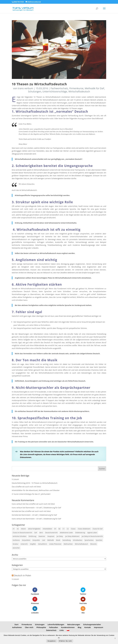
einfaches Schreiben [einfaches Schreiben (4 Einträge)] (20, 536)
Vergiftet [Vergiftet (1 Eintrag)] (33, 544)
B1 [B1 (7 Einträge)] (55, 529)
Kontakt (88, 627)
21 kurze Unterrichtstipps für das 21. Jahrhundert (31, 494)
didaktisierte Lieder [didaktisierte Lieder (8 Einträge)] (66, 533)
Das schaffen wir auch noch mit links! (26, 487)
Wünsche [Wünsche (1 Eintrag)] (93, 544)
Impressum (98, 627)
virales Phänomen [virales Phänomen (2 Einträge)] (55, 544)
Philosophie (41, 627)
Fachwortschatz (59, 88)
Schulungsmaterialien (92, 624)
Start (16, 624)
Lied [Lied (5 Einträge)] (43, 540)
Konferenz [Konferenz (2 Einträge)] (16, 540)
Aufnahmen (17, 627)
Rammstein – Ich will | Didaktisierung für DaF (43, 508)
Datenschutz (51, 630)
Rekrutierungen (74, 624)
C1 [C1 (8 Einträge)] (64, 529)
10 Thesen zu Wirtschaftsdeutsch (39, 84)
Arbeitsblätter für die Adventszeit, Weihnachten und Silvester (36, 490)
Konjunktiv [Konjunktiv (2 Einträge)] (36, 540)
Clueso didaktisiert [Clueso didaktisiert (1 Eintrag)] (84, 529)
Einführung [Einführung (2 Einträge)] (32, 536)
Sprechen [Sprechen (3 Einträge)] (99, 540)
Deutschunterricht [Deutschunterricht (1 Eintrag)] (51, 533)
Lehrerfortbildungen (56, 624)
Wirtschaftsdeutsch (79, 91)
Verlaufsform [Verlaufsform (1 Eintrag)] (43, 544)
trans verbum (25, 88)
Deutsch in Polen (23, 575)
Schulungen (35, 91)
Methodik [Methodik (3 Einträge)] (50, 540)
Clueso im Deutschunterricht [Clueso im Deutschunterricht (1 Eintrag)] (22, 533)
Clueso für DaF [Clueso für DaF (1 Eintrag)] (98, 529)
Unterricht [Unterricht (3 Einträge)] (24, 544)
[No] (115, 638)
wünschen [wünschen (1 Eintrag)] (16, 548)
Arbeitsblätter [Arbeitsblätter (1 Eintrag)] (47, 529)
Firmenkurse (76, 88)
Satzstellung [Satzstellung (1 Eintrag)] (67, 540)
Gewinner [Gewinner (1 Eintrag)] (42, 536)
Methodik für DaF (94, 88)
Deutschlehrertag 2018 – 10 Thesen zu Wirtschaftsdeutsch (35, 483)
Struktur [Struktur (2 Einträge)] (16, 544)
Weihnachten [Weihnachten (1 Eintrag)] (68, 544)
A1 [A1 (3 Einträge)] (14, 529)
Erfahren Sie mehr (65, 641)
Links (62, 630)
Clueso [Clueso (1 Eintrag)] (73, 529)
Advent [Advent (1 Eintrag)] (23, 529)
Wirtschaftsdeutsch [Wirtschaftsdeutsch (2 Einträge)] (81, 544)
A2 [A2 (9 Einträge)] (18, 529)
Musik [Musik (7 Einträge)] (58, 540)
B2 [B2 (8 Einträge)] (60, 529)
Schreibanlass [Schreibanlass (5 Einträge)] (78, 540)
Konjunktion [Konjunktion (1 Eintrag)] (26, 540)
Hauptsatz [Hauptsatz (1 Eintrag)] (51, 536)
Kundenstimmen (68, 627)
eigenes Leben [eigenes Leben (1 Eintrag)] (92, 533)
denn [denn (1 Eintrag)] (41, 533)
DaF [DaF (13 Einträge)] (36, 533)
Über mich (29, 627)
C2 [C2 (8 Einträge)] (68, 529)
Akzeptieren (52, 641)
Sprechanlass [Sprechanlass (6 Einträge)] (89, 540)
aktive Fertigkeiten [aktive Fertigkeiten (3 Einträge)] (34, 529)
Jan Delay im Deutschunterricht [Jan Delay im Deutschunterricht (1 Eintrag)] (92, 536)
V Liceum (15, 479)
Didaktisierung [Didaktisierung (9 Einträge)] (80, 533)
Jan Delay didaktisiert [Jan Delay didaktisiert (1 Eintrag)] (72, 536)
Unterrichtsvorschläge (55, 91)
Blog (79, 627)
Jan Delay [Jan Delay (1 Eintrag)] (60, 536)
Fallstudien (53, 627)
